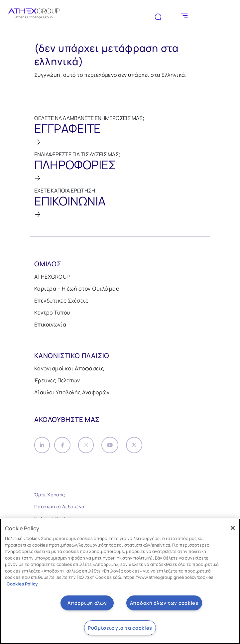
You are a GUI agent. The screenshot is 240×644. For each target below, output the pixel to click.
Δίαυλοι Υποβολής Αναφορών (72, 392)
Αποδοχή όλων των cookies (164, 603)
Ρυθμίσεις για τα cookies (120, 628)
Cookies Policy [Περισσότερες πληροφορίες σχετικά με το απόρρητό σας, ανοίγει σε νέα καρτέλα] (22, 584)
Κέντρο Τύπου (52, 313)
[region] (120, 581)
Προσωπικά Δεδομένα (60, 508)
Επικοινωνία (50, 324)
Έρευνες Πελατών (57, 380)
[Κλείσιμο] (233, 528)
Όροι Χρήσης (50, 496)
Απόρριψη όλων (87, 603)
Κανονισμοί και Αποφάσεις (69, 368)
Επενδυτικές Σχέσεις (61, 301)
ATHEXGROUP (52, 277)
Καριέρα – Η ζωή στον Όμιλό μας (77, 289)
